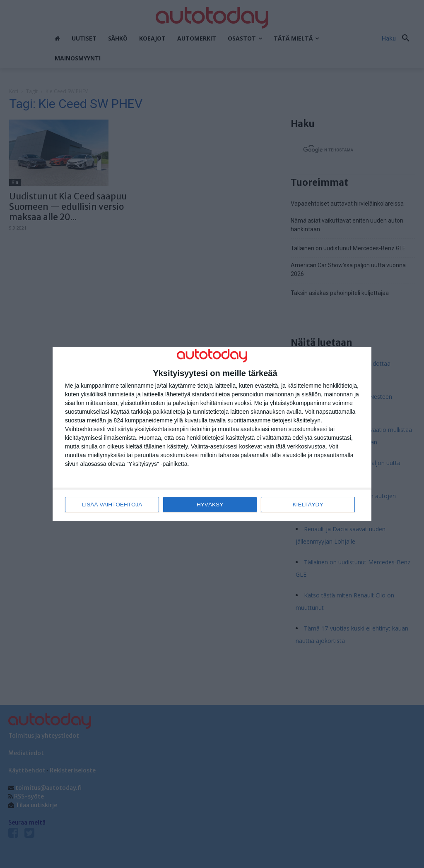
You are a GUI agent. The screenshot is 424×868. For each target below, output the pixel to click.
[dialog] (212, 434)
